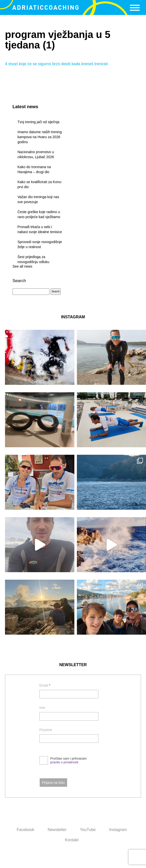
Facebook (25, 830)
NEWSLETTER (73, 665)
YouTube (88, 830)
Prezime (46, 730)
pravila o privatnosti (64, 762)
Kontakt (72, 840)
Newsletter (57, 830)
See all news (22, 266)
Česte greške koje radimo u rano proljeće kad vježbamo (39, 214)
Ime (42, 708)
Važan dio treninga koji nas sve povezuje (38, 199)
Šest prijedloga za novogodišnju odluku (33, 259)
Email (45, 685)
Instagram (118, 830)
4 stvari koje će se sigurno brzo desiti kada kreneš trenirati (56, 64)
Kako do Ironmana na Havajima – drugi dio (34, 169)
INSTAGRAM (73, 317)
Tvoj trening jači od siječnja (38, 122)
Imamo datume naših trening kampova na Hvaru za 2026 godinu (40, 137)
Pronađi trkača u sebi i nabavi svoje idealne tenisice (40, 229)
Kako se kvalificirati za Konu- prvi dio (40, 184)
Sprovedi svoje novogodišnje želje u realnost (40, 244)
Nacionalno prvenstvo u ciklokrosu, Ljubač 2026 (36, 154)
